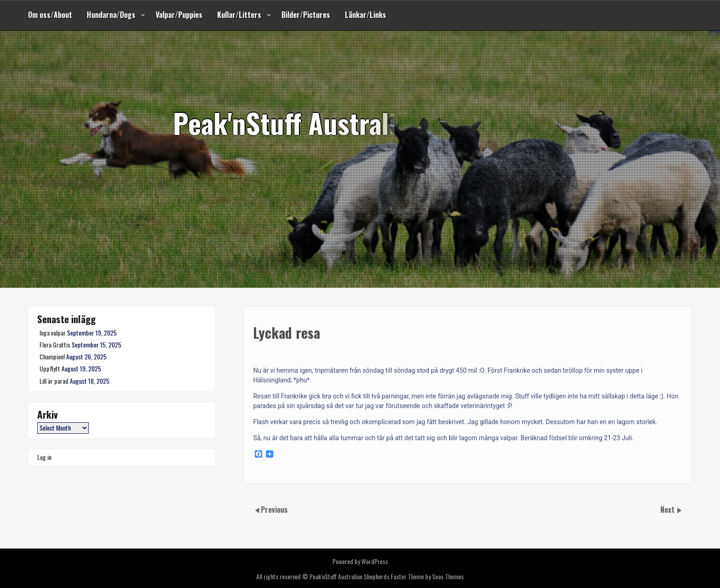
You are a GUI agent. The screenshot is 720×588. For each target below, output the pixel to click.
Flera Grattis (55, 344)
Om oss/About (50, 15)
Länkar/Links (366, 15)
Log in (44, 457)
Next (668, 510)
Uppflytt (50, 368)
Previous (274, 510)
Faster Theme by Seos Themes (427, 576)
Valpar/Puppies (179, 15)
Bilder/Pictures (306, 15)
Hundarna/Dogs (111, 15)
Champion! (52, 356)
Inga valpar (53, 333)
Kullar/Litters (239, 15)
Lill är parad (54, 381)
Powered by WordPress (360, 561)
